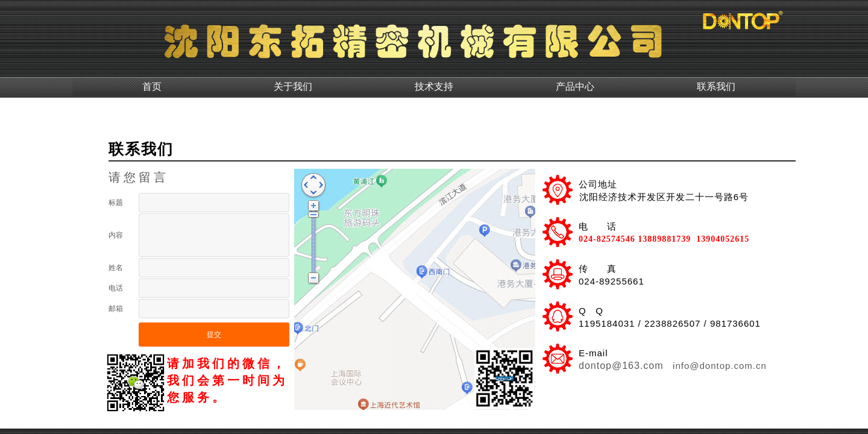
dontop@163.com (621, 366)
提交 (214, 335)
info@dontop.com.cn (718, 366)
